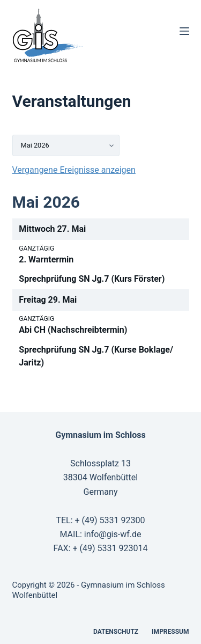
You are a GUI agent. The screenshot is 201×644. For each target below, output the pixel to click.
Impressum (170, 632)
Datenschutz (116, 632)
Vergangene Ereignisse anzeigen (74, 170)
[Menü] (184, 31)
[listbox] (66, 145)
